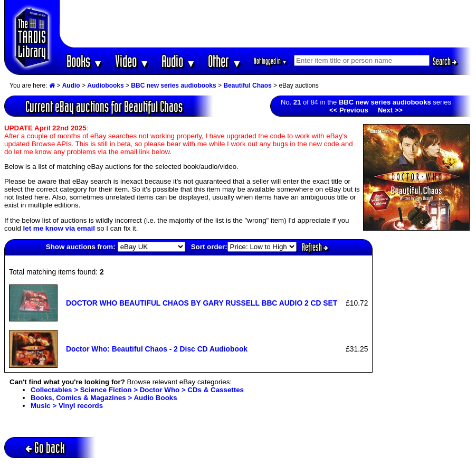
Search (445, 61)
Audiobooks (105, 86)
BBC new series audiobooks (173, 86)
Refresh (315, 247)
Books (85, 61)
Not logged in (270, 61)
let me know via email (59, 228)
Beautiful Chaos (247, 86)
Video (132, 61)
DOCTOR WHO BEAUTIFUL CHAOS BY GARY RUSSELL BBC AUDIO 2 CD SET (202, 303)
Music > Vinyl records (67, 406)
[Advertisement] (266, 24)
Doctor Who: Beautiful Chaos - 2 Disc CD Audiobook (157, 349)
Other (225, 61)
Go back (45, 447)
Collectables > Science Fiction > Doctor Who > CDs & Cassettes (137, 390)
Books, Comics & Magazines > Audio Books (104, 398)
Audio (179, 61)
